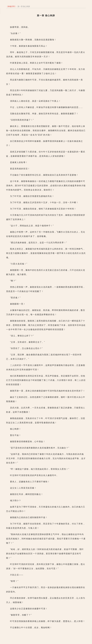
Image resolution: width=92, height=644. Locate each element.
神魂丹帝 (11, 6)
